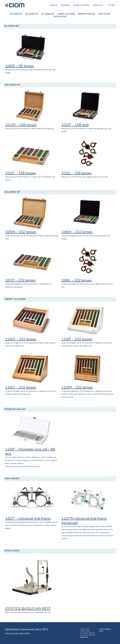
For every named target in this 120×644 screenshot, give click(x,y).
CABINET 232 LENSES (66, 14)
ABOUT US (54, 5)
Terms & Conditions (105, 629)
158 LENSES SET (32, 14)
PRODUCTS (65, 5)
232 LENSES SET (48, 14)
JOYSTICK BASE (60, 17)
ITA (110, 5)
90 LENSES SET (16, 14)
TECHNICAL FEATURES (81, 5)
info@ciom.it (84, 637)
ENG (113, 5)
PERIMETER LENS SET (87, 14)
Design (101, 631)
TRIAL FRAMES (104, 14)
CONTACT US (98, 5)
